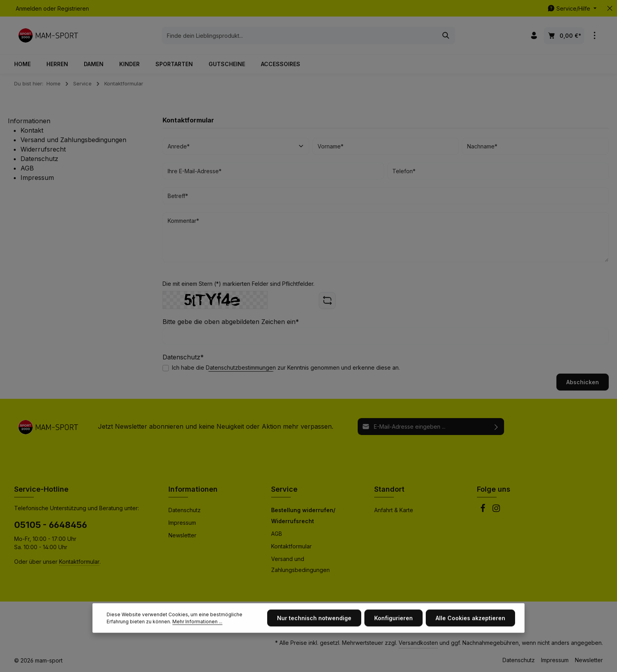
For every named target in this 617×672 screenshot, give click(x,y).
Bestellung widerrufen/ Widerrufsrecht (303, 516)
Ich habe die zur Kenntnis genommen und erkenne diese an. (286, 367)
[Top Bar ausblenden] (610, 8)
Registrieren (73, 8)
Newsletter (182, 535)
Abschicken (583, 382)
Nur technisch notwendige (314, 643)
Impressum (37, 178)
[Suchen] (446, 35)
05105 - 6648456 (51, 525)
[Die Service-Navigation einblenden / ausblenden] (572, 8)
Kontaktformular (79, 562)
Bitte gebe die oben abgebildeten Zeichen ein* (231, 322)
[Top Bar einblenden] (594, 36)
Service (284, 489)
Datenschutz (39, 159)
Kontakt (32, 130)
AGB (27, 168)
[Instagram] (496, 510)
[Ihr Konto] (534, 36)
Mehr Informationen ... (197, 647)
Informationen (193, 489)
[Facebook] (484, 510)
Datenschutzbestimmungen (241, 367)
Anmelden (29, 8)
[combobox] (299, 35)
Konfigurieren (393, 643)
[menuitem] (83, 130)
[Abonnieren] (496, 427)
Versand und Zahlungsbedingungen (73, 140)
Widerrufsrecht (43, 149)
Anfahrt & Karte (394, 510)
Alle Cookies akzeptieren (470, 643)
